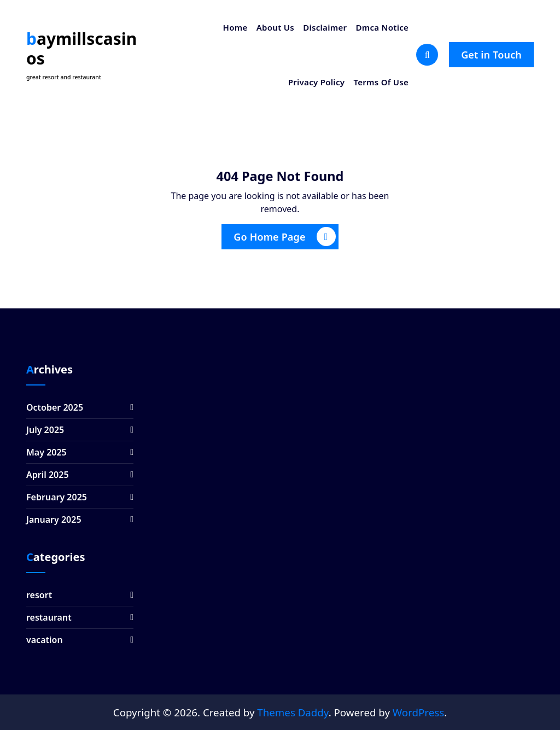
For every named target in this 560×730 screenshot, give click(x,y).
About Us (275, 27)
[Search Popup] (427, 55)
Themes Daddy (293, 712)
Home (235, 27)
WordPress (418, 712)
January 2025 (54, 519)
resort (39, 595)
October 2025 (55, 407)
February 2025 (57, 497)
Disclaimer (325, 27)
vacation (45, 640)
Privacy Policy (317, 82)
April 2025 (48, 475)
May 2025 (46, 452)
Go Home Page (284, 236)
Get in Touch (491, 55)
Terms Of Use (381, 82)
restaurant (49, 617)
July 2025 (45, 430)
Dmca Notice (382, 27)
